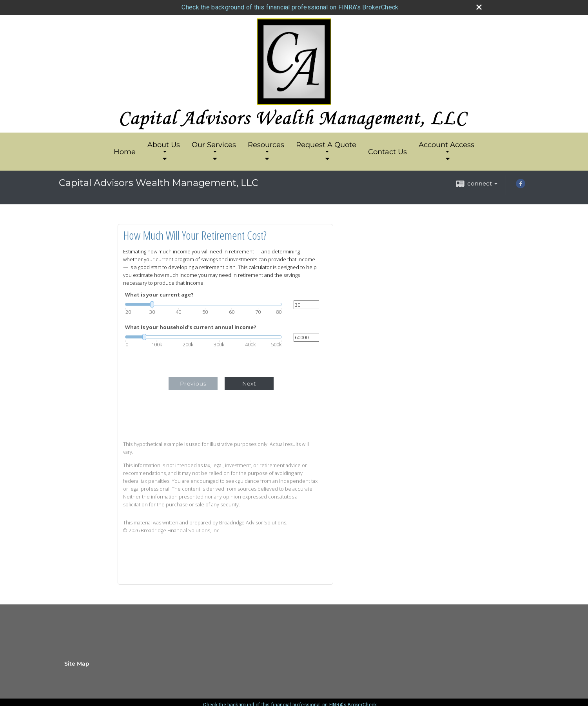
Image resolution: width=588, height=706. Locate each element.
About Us (164, 147)
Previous (193, 384)
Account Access (446, 147)
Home (125, 152)
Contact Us (387, 152)
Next (249, 384)
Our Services (214, 147)
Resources (266, 147)
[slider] (203, 304)
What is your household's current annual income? (191, 327)
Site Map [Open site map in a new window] (77, 664)
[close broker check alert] (479, 7)
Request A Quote (326, 147)
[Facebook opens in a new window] (521, 186)
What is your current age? (159, 295)
